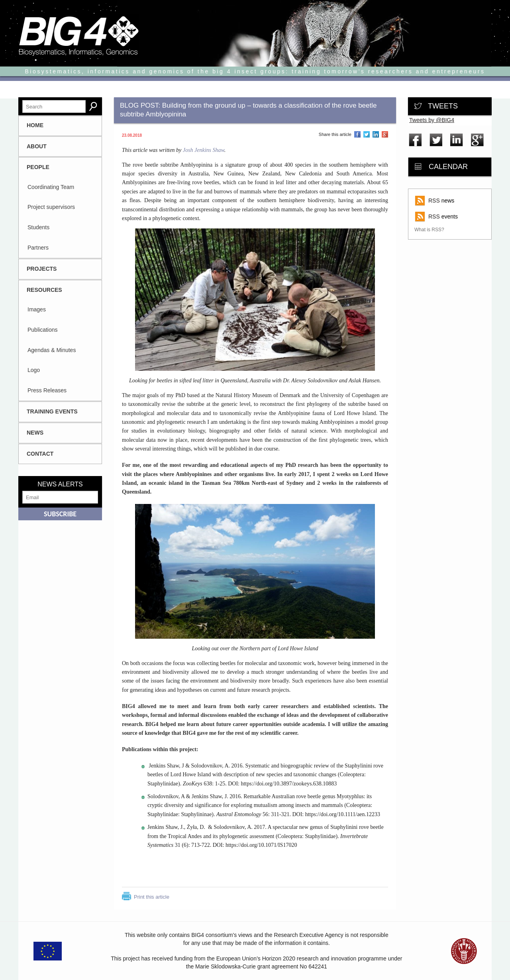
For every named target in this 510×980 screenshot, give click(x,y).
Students (38, 227)
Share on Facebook (357, 135)
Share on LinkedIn (376, 135)
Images (37, 309)
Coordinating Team (51, 187)
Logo (34, 370)
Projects (42, 269)
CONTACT (40, 454)
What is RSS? (429, 230)
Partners (38, 248)
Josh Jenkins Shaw (204, 150)
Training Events (52, 411)
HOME (35, 125)
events (443, 216)
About (37, 146)
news (441, 201)
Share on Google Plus (385, 135)
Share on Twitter (367, 135)
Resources (44, 290)
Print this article (152, 897)
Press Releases (47, 390)
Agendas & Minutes (52, 350)
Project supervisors (51, 207)
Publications (43, 330)
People (38, 167)
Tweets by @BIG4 (432, 120)
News (35, 433)
